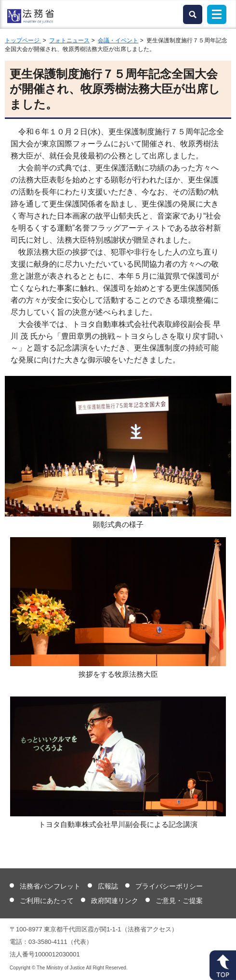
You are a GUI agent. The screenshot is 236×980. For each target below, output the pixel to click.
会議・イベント (118, 40)
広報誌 (108, 886)
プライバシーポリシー (169, 886)
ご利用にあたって (47, 901)
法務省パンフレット (50, 886)
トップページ (23, 40)
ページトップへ (223, 965)
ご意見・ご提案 (179, 901)
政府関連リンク (115, 901)
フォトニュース (69, 40)
